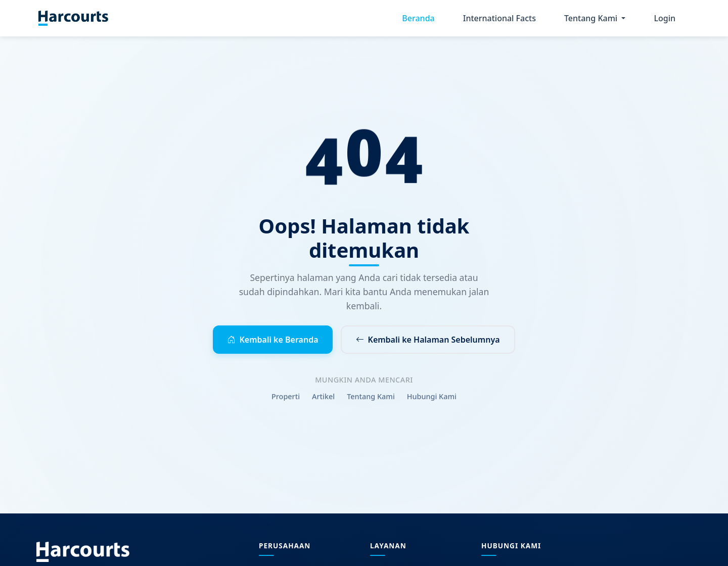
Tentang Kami (371, 399)
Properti (286, 399)
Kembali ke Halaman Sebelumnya (428, 340)
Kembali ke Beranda (272, 340)
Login (665, 18)
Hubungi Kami (432, 399)
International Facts (499, 18)
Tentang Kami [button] (592, 18)
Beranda (418, 18)
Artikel (323, 399)
